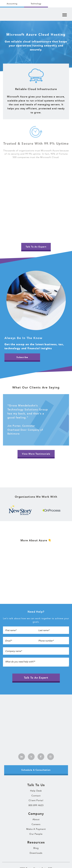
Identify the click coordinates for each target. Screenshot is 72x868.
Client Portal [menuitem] (36, 758)
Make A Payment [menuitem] (36, 787)
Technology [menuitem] (36, 4)
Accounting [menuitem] (12, 4)
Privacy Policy (44, 862)
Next (68, 510)
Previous (4, 510)
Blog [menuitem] (36, 806)
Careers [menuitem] (36, 782)
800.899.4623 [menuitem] (36, 763)
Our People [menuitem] (36, 791)
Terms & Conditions (30, 862)
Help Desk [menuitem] (36, 748)
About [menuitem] (36, 777)
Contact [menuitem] (36, 753)
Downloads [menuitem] (36, 811)
